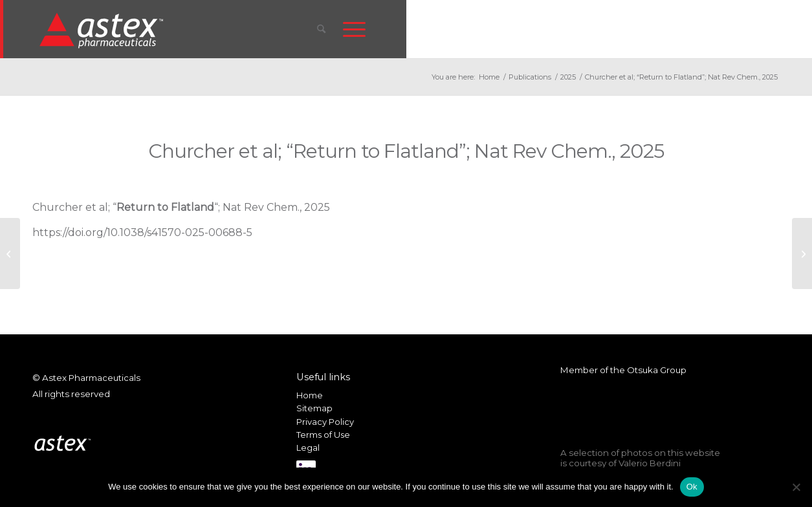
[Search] (321, 29)
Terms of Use (323, 435)
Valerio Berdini (650, 463)
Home (310, 395)
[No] (796, 487)
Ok (692, 487)
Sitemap (314, 408)
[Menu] (354, 29)
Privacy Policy (325, 422)
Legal (308, 448)
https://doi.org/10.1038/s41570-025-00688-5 (142, 232)
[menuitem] (321, 29)
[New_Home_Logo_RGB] (103, 30)
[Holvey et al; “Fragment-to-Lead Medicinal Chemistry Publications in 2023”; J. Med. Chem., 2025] (10, 253)
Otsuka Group (657, 370)
